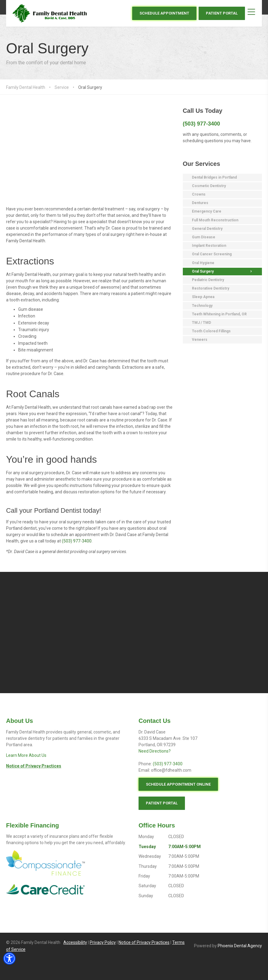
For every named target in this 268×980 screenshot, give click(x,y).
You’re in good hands (52, 459)
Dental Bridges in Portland (214, 177)
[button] (9, 958)
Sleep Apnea (203, 297)
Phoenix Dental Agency (240, 946)
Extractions (30, 261)
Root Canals (33, 394)
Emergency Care (207, 211)
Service (62, 87)
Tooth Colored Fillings (211, 331)
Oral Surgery (47, 48)
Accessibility (75, 942)
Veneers (200, 340)
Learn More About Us (26, 755)
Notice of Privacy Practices (144, 942)
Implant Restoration (209, 246)
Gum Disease (204, 237)
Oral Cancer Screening (212, 254)
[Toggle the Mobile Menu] (251, 13)
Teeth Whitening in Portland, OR (219, 314)
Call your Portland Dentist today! (54, 510)
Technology (202, 306)
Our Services (201, 164)
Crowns (199, 194)
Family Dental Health (26, 87)
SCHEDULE (164, 13)
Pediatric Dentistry (208, 280)
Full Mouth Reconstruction (215, 220)
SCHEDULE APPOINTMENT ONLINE (178, 784)
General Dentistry (207, 229)
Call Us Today (203, 111)
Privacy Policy (103, 942)
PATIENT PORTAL (222, 13)
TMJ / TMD (201, 323)
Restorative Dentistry (211, 288)
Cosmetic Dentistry (209, 186)
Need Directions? (155, 751)
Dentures (200, 203)
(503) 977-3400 (77, 541)
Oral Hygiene (203, 263)
